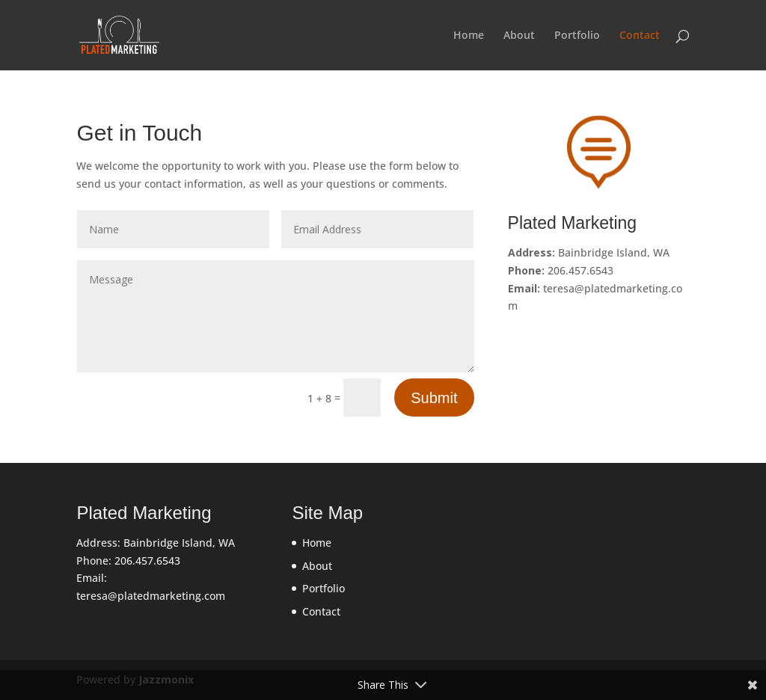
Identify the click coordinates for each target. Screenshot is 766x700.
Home (469, 36)
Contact (640, 36)
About (519, 36)
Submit (434, 398)
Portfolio (577, 36)
